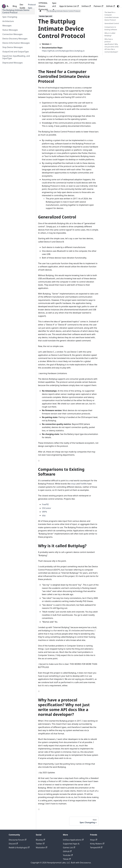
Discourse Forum (18, 840)
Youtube (68, 855)
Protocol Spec (32, 6)
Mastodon (42, 848)
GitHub (110, 6)
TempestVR (96, 848)
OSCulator (46, 508)
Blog (15, 6)
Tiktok (67, 859)
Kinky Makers (97, 844)
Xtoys (94, 840)
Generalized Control (112, 23)
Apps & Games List (69, 6)
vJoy (44, 515)
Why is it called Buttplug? (110, 34)
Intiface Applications (73, 840)
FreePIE (45, 504)
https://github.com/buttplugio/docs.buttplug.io (63, 51)
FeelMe (83, 484)
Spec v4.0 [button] (54, 5)
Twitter (40, 844)
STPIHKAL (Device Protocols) (43, 6)
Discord (13, 844)
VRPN (44, 512)
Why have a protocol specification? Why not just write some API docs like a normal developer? (112, 45)
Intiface (86, 6)
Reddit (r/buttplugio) (19, 848)
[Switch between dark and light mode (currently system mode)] (118, 6)
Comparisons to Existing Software (111, 28)
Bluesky (40, 840)
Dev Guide (22, 6)
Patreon (98, 6)
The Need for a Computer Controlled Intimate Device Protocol (112, 16)
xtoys (73, 484)
